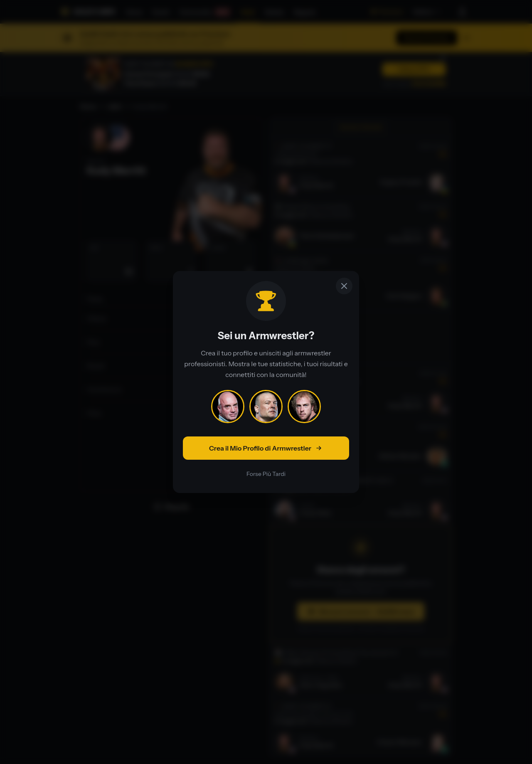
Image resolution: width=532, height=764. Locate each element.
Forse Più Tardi (266, 474)
